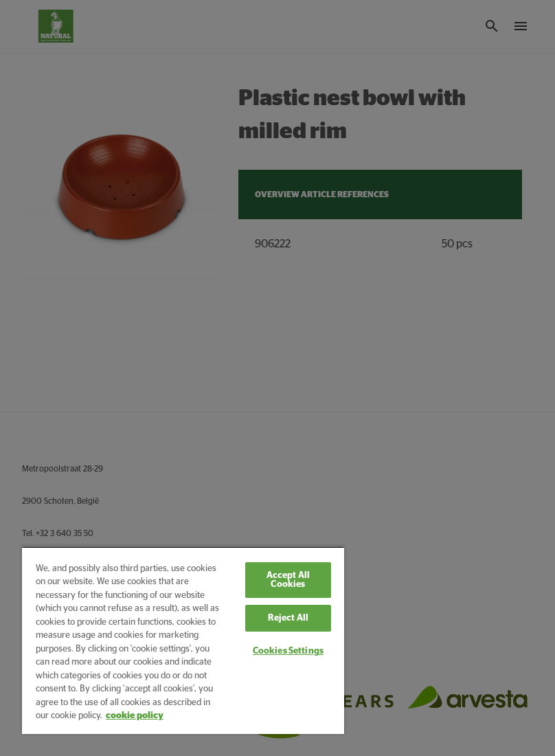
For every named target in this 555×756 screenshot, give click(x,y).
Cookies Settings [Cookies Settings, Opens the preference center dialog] (288, 651)
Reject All (288, 618)
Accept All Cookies (288, 580)
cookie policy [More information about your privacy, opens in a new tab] (135, 716)
